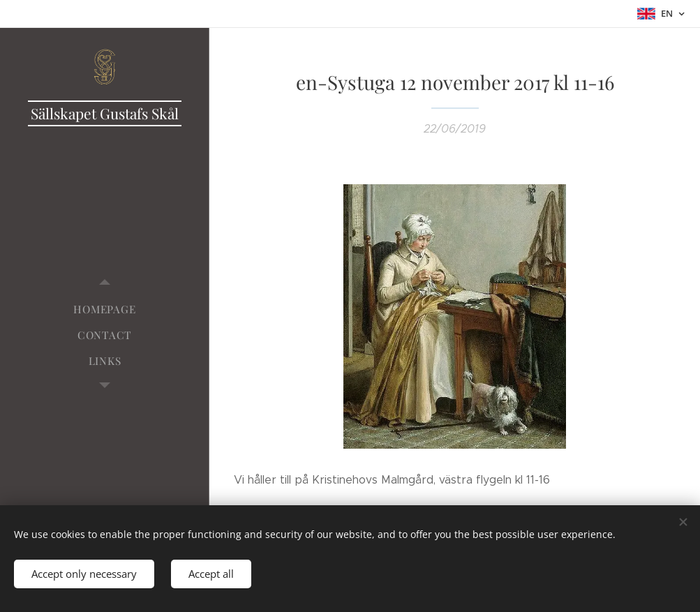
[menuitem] (105, 309)
